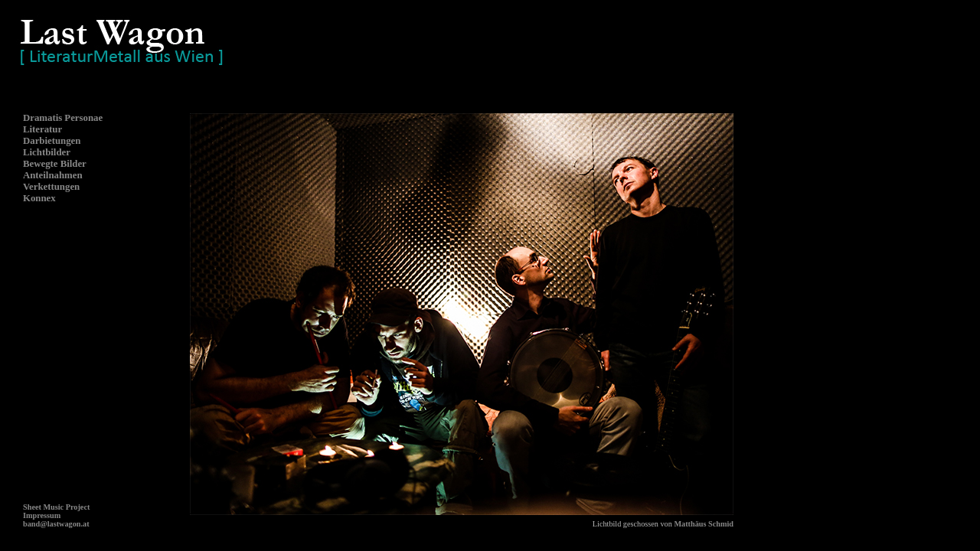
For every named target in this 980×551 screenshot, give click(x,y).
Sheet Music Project (56, 507)
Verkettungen (51, 187)
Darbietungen (52, 141)
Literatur (42, 129)
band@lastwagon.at (56, 524)
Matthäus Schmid (704, 524)
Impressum (42, 515)
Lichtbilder (47, 152)
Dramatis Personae (63, 118)
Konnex (39, 198)
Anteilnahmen (53, 175)
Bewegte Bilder (55, 164)
